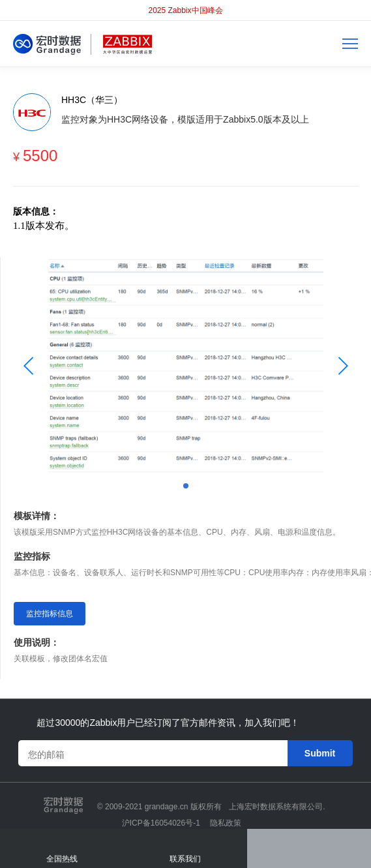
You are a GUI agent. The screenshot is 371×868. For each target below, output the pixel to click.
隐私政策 (226, 823)
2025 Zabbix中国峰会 (185, 10)
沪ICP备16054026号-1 (161, 823)
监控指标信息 (50, 614)
